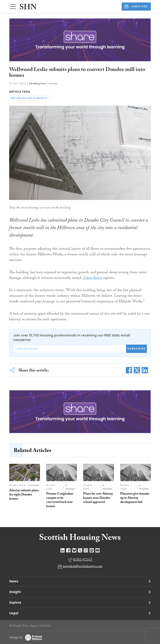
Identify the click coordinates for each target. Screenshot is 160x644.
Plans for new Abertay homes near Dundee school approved (98, 498)
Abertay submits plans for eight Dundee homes (24, 495)
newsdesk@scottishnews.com (82, 567)
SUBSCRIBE (136, 6)
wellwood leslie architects (31, 98)
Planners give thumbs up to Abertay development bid (135, 498)
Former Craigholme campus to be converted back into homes (60, 500)
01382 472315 (82, 560)
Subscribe (136, 349)
